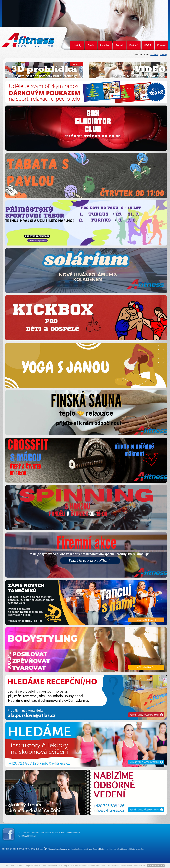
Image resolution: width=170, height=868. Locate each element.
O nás (91, 45)
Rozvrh (120, 45)
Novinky (77, 45)
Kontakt (161, 45)
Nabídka (105, 45)
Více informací (140, 866)
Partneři (134, 45)
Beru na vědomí (156, 866)
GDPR (148, 45)
